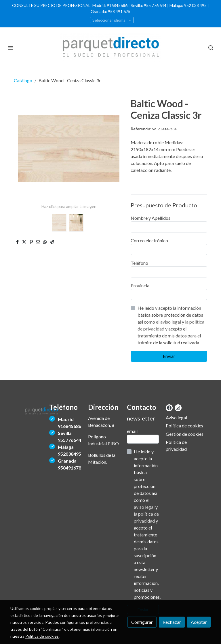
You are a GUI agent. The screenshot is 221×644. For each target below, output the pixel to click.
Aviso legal (176, 417)
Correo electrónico (149, 240)
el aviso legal (169, 322)
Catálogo (23, 80)
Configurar (142, 622)
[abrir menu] (10, 48)
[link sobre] (26, 410)
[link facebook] (169, 408)
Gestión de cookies (185, 434)
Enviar (169, 356)
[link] (110, 48)
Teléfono (139, 263)
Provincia (140, 285)
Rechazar (172, 622)
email (132, 431)
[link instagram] (178, 408)
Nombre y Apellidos (150, 218)
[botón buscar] (211, 48)
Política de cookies (184, 426)
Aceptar (199, 622)
